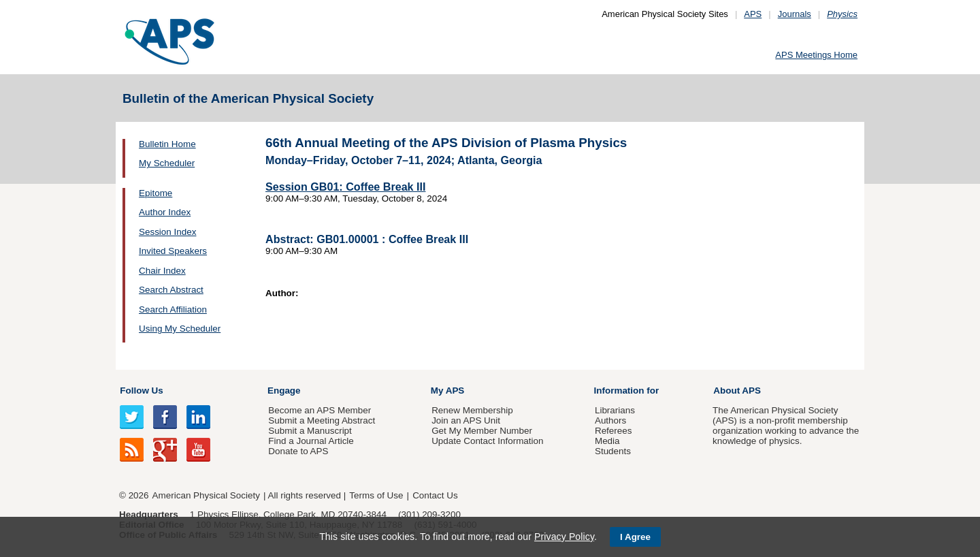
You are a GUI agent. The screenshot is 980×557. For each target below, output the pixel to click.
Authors (610, 420)
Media (607, 441)
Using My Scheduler (180, 329)
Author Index (165, 212)
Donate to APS (298, 451)
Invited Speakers (173, 251)
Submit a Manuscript (310, 431)
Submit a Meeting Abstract (322, 420)
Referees (614, 431)
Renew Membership (472, 410)
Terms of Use (376, 495)
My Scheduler (167, 163)
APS (753, 14)
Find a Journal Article (311, 441)
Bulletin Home (167, 144)
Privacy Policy (564, 537)
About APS (737, 391)
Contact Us (435, 495)
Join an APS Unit (466, 420)
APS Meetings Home (816, 55)
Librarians (615, 410)
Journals (795, 14)
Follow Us (141, 391)
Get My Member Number (482, 431)
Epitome (156, 193)
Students (613, 451)
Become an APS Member (320, 410)
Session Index (167, 232)
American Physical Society (206, 495)
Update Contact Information (487, 441)
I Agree (635, 537)
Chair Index (162, 271)
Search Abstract (171, 290)
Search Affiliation (173, 309)
